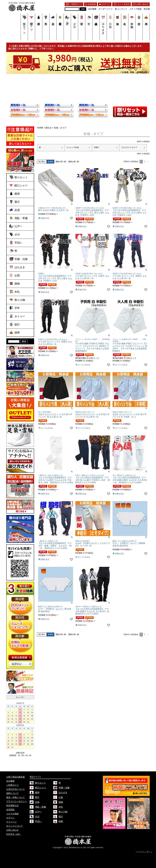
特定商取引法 (12, 806)
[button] (148, 162)
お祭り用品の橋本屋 (16, 777)
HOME (40, 128)
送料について (12, 793)
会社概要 (10, 781)
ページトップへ (144, 852)
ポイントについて (14, 826)
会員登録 (10, 810)
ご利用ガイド (12, 785)
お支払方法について (16, 789)
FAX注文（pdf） (14, 834)
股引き (49, 128)
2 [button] (145, 161)
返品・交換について (16, 797)
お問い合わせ (12, 830)
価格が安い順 (61, 161)
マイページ (11, 822)
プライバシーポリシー (17, 802)
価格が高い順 (74, 161)
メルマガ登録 (12, 814)
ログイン (10, 818)
